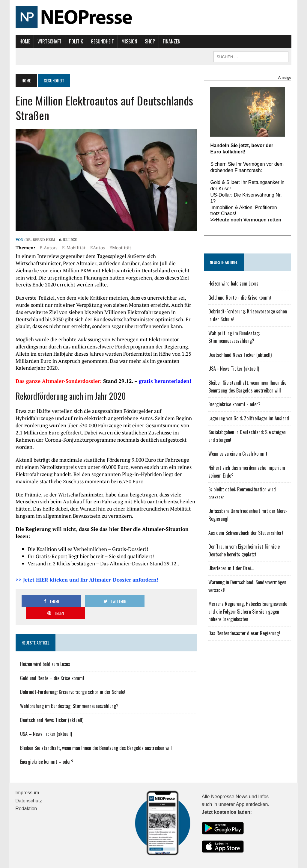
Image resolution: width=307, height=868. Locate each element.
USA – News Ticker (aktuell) (46, 715)
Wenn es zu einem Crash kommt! (239, 454)
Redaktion (26, 790)
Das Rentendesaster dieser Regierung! (244, 633)
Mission (129, 41)
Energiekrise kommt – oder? (46, 743)
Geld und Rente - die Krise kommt (240, 298)
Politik (76, 41)
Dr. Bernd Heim (40, 240)
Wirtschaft (49, 41)
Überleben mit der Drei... (231, 568)
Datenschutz (29, 782)
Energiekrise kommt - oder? (235, 404)
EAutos (97, 248)
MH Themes (82, 862)
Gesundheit (102, 41)
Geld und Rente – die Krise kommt (52, 659)
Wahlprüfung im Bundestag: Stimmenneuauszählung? (69, 687)
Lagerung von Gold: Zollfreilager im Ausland (249, 418)
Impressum (27, 774)
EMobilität (120, 248)
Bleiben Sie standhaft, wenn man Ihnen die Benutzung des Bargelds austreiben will (96, 729)
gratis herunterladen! (165, 381)
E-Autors (48, 248)
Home (24, 41)
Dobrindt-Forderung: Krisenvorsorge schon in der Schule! (72, 673)
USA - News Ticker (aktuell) (234, 369)
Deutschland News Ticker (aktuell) (51, 701)
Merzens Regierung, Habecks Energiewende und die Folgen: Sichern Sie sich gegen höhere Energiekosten (248, 612)
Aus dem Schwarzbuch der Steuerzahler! (246, 533)
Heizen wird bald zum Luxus (45, 645)
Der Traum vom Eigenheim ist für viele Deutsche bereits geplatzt (244, 551)
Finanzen (171, 41)
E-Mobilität (74, 248)
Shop (150, 41)
